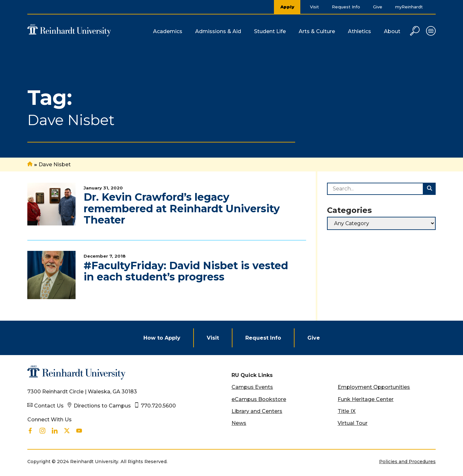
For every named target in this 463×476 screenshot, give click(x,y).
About (392, 31)
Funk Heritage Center (366, 399)
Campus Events (252, 387)
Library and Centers (257, 411)
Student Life (270, 31)
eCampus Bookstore (259, 399)
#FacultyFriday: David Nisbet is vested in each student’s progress (186, 271)
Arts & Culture (317, 31)
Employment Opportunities (374, 387)
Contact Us (49, 406)
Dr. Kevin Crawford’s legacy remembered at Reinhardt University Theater (182, 208)
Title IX (347, 411)
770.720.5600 (158, 406)
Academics (168, 31)
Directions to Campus (102, 406)
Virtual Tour (353, 423)
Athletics (359, 31)
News (239, 423)
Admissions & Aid (218, 31)
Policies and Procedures (407, 462)
